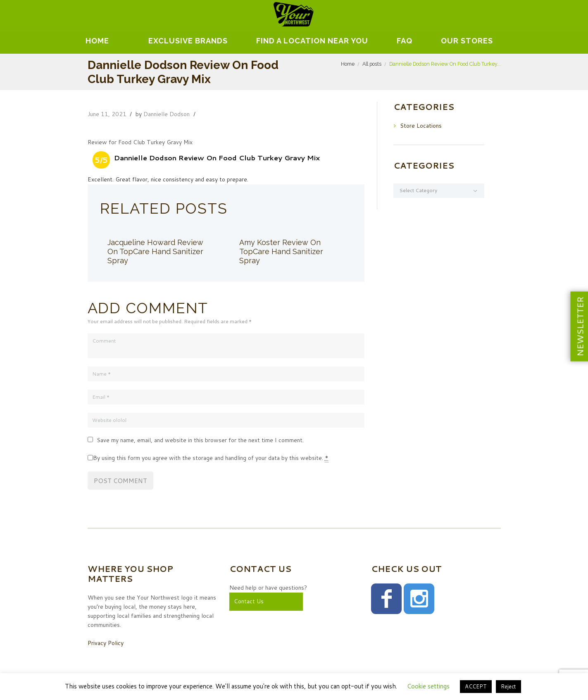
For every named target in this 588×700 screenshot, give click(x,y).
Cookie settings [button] (428, 686)
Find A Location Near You (312, 41)
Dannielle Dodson (167, 114)
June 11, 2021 (107, 114)
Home (97, 41)
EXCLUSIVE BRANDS (188, 41)
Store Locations (421, 126)
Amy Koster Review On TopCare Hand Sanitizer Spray (281, 251)
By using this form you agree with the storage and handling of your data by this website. (211, 458)
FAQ (405, 41)
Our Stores (467, 41)
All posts (372, 64)
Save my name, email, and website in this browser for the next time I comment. (200, 440)
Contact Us (249, 601)
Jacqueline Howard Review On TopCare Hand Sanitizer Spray (155, 251)
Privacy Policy (106, 643)
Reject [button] (508, 686)
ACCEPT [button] (476, 686)
